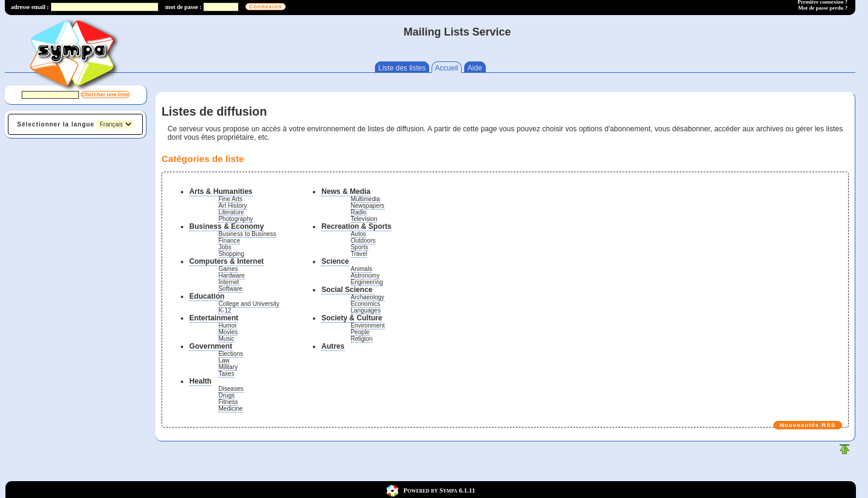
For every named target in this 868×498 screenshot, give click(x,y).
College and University (249, 304)
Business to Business (247, 234)
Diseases (231, 389)
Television (364, 219)
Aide (475, 68)
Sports (360, 247)
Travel (359, 254)
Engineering (367, 282)
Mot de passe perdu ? (823, 8)
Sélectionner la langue (56, 124)
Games (228, 269)
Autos (359, 234)
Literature (231, 212)
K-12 (225, 310)
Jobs (225, 247)
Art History (232, 206)
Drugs (226, 395)
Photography (235, 219)
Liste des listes (402, 68)
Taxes (226, 374)
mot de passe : (183, 7)
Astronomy (365, 275)
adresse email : (30, 7)
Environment (368, 325)
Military (228, 367)
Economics (366, 304)
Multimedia (366, 199)
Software (230, 289)
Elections (231, 354)
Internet (228, 282)
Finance (229, 241)
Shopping (231, 254)
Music (226, 339)
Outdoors (363, 241)
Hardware (231, 275)
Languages (366, 310)
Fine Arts (230, 199)
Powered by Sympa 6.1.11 (439, 490)
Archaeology (368, 297)
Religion (362, 339)
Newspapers (368, 206)
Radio (359, 212)
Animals (362, 269)
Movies (228, 332)
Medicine (230, 409)
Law (224, 360)
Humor (227, 325)
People (360, 332)
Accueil (447, 68)
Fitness (228, 402)
